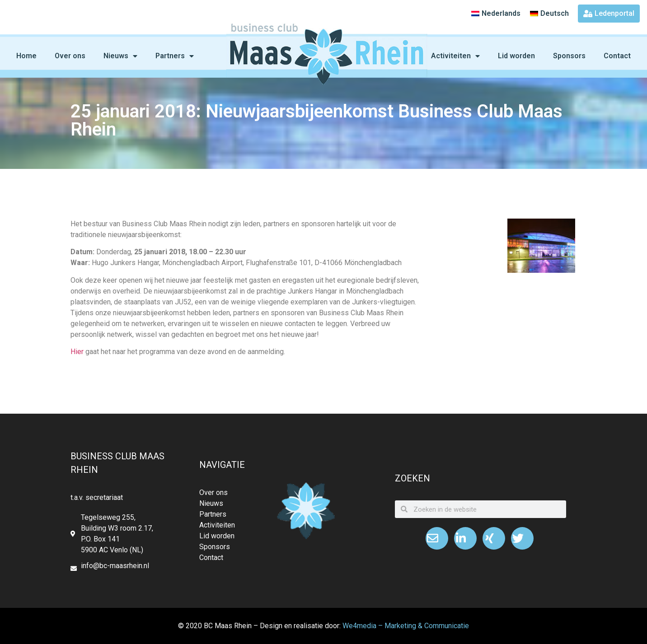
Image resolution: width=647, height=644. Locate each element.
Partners (175, 56)
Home (26, 56)
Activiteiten (455, 56)
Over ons (70, 56)
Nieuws (120, 56)
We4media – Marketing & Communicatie (406, 626)
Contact (617, 56)
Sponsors (569, 56)
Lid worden (516, 56)
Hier (77, 352)
